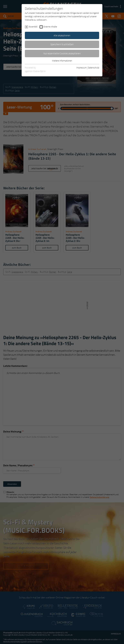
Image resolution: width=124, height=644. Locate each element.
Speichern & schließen (62, 44)
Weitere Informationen (62, 61)
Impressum (81, 68)
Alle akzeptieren (62, 35)
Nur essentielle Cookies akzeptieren (62, 53)
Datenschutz (94, 68)
